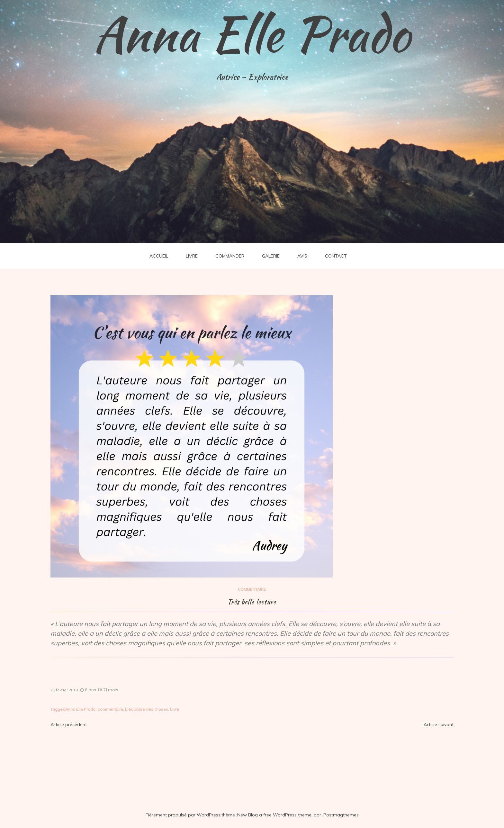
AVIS (302, 256)
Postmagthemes (341, 815)
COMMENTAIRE (252, 589)
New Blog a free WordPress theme (274, 815)
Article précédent (69, 724)
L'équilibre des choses (147, 709)
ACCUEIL (159, 256)
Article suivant (439, 724)
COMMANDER (230, 256)
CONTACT (336, 256)
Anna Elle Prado (252, 34)
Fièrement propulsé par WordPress (183, 815)
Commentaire (110, 709)
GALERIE (271, 256)
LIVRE (192, 256)
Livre (175, 709)
